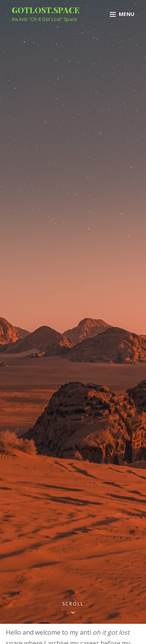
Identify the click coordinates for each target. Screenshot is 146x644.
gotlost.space (46, 10)
